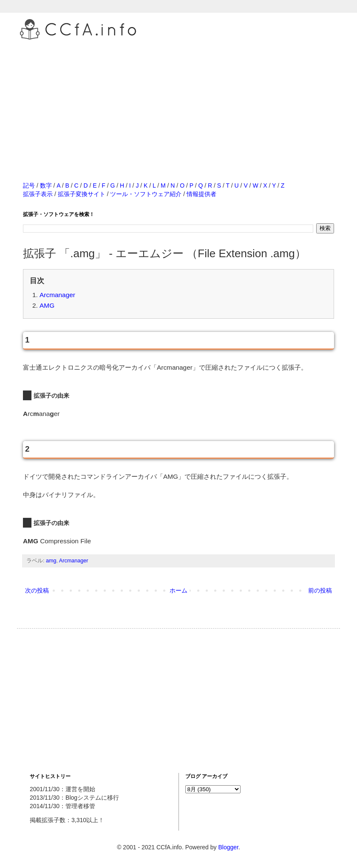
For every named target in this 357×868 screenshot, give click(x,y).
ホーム (178, 590)
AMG (47, 305)
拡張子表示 (38, 194)
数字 (46, 185)
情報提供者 (201, 194)
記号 (29, 185)
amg (51, 561)
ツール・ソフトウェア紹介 (146, 194)
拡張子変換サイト (82, 194)
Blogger (228, 847)
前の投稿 (320, 590)
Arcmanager (57, 295)
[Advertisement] (178, 101)
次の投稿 (37, 590)
